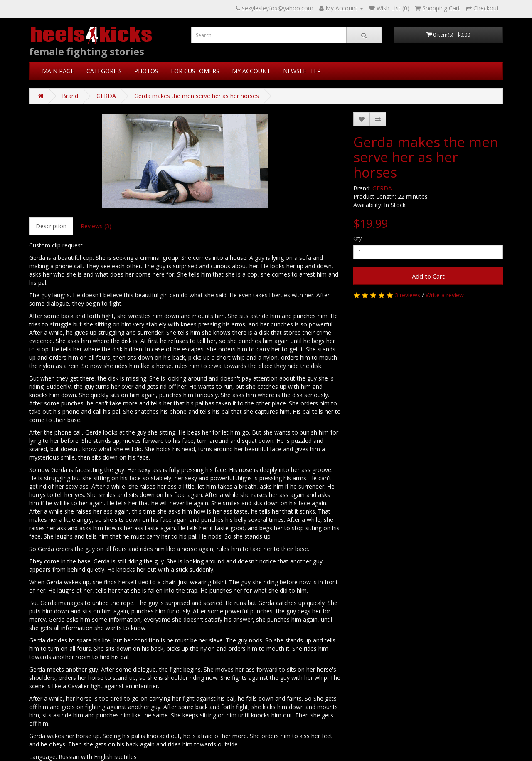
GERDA (106, 96)
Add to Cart (428, 276)
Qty (357, 238)
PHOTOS (146, 71)
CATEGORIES (104, 71)
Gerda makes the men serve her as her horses (197, 96)
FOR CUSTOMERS (195, 71)
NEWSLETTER (302, 71)
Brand (70, 96)
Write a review (445, 295)
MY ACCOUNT (251, 71)
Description (51, 226)
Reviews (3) (96, 226)
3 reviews (408, 295)
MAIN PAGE (58, 71)
